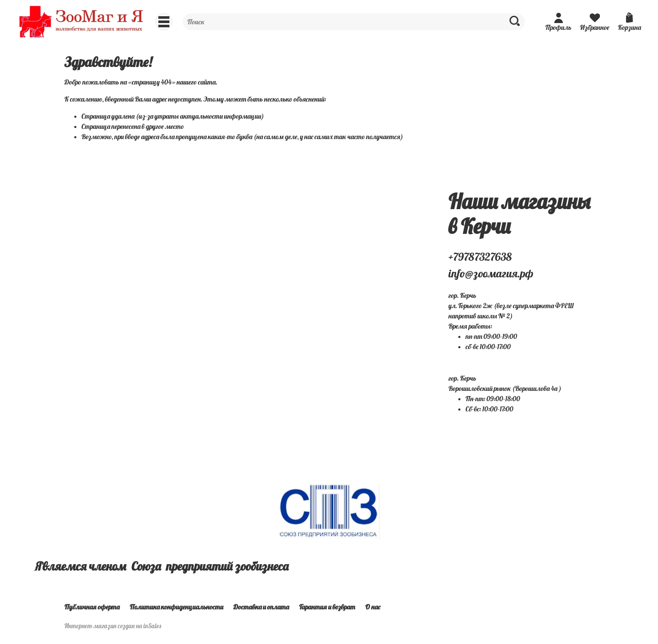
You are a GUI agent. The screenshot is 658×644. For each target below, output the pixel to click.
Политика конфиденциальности (176, 607)
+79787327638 (480, 257)
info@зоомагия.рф (491, 273)
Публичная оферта (92, 607)
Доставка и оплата (261, 607)
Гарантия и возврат (327, 607)
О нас (373, 607)
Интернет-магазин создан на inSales (113, 626)
